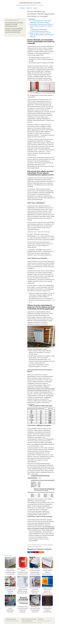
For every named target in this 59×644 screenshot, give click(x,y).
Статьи (35, 8)
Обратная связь (41, 619)
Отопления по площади (36, 545)
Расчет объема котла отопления (40, 31)
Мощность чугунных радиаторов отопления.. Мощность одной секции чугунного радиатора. (14, 30)
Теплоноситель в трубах (45, 545)
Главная (22, 8)
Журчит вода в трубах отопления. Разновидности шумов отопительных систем (14, 24)
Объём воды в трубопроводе (39, 29)
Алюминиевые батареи (29, 3)
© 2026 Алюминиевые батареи (11, 619)
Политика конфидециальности (27, 621)
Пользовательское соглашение (31, 619)
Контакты (23, 619)
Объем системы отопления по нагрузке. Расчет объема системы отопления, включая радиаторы (42, 35)
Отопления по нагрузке (37, 546)
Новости (29, 8)
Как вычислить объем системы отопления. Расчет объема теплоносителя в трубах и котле (41, 26)
